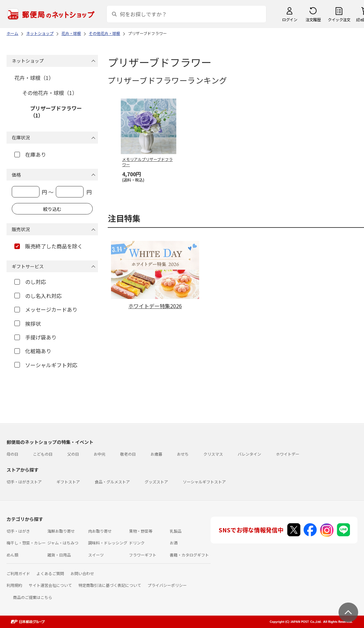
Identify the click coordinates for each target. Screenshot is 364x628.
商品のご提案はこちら (33, 597)
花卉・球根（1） (34, 78)
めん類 (12, 555)
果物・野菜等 (141, 531)
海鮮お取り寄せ (61, 531)
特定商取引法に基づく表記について (110, 585)
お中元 (100, 454)
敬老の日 (128, 454)
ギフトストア (68, 482)
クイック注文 (339, 19)
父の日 (73, 454)
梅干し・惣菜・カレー (26, 543)
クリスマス (213, 454)
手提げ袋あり (35, 337)
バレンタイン (249, 454)
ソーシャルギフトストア (204, 482)
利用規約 (14, 585)
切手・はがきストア (24, 482)
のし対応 (30, 282)
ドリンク (137, 543)
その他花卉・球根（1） (50, 93)
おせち (183, 454)
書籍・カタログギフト (189, 555)
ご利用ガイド (18, 573)
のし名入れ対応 (38, 296)
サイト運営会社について (50, 585)
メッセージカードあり (46, 309)
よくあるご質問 (50, 573)
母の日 (12, 454)
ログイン (290, 19)
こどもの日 (43, 454)
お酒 (174, 543)
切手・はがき (18, 531)
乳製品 (176, 531)
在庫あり (30, 154)
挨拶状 (28, 323)
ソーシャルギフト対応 (46, 365)
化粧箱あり (33, 351)
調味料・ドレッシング (108, 543)
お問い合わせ (82, 573)
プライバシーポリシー (167, 585)
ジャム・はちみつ (63, 543)
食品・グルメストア (112, 482)
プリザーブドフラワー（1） (56, 112)
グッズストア (156, 482)
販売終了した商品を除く (48, 246)
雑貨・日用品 (59, 555)
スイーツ (96, 555)
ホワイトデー (288, 454)
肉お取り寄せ (100, 531)
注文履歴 (313, 19)
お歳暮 (156, 454)
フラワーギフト (143, 555)
